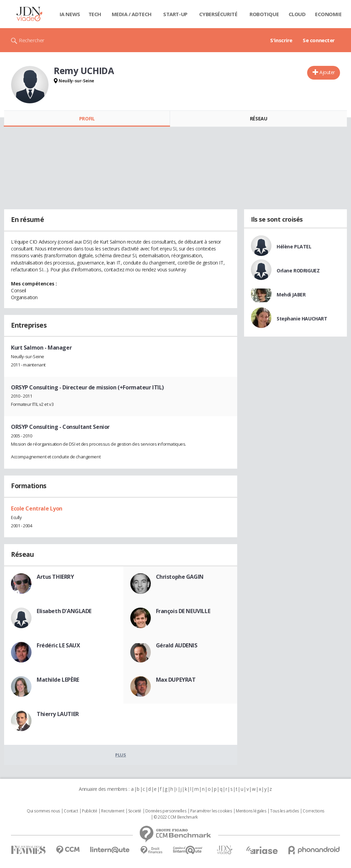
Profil (87, 119)
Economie (328, 14)
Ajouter (327, 72)
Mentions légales (251, 811)
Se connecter (319, 40)
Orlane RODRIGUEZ (298, 271)
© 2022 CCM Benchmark (176, 817)
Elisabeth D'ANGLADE (64, 611)
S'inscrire (281, 40)
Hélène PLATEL (294, 247)
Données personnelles (166, 811)
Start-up (175, 14)
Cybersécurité (218, 14)
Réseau (258, 119)
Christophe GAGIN (180, 577)
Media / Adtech (132, 14)
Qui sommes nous (43, 811)
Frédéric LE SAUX (58, 645)
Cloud (297, 14)
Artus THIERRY (55, 577)
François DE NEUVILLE (183, 611)
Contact (71, 811)
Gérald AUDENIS (177, 645)
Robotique (264, 14)
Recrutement (113, 811)
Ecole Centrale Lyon (37, 508)
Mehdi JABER (291, 295)
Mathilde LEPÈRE (58, 680)
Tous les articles (285, 811)
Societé (135, 811)
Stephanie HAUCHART (302, 319)
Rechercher (32, 40)
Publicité (89, 811)
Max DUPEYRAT (176, 680)
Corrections (313, 811)
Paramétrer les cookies (211, 811)
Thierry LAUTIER (58, 714)
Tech (95, 14)
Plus (120, 755)
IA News (70, 14)
